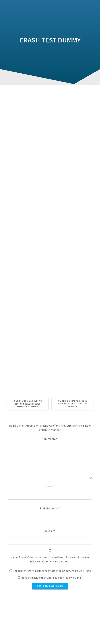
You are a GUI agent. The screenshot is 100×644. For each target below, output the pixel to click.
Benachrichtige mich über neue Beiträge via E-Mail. (52, 578)
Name (50, 486)
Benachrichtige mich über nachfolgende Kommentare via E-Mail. (52, 571)
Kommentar (50, 439)
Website (50, 531)
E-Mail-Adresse (50, 508)
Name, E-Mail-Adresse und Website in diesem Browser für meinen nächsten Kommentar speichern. (50, 559)
